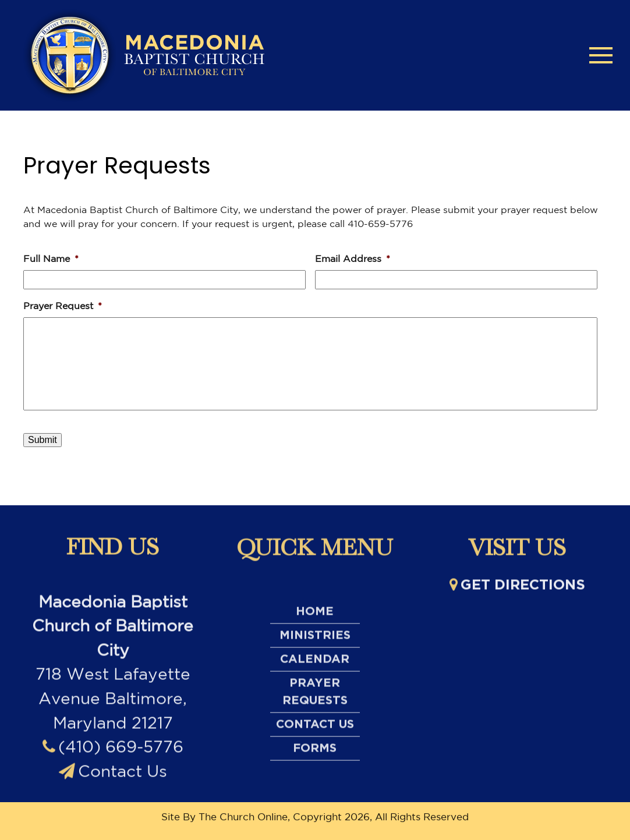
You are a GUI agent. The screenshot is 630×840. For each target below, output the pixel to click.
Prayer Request (63, 306)
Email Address (353, 258)
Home (315, 675)
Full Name (51, 258)
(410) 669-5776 (113, 785)
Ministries (315, 699)
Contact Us (113, 809)
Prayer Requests (315, 755)
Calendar (315, 722)
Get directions (517, 590)
